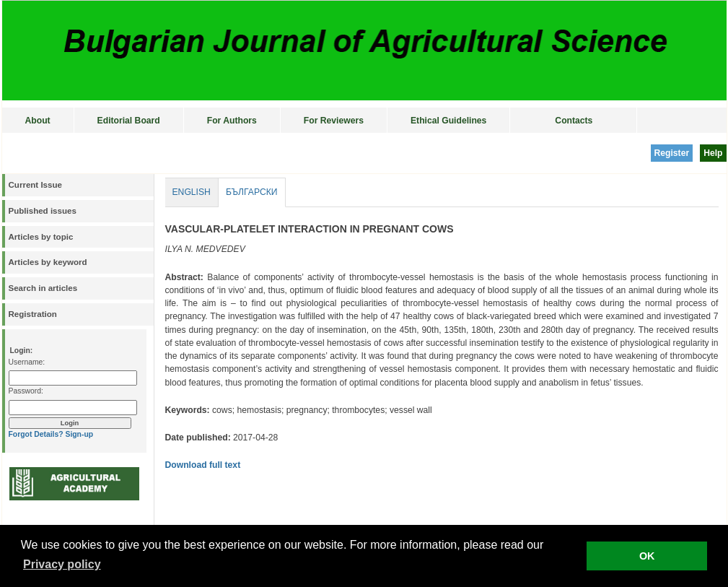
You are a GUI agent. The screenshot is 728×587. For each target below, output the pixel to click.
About (38, 121)
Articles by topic (41, 237)
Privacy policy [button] (62, 564)
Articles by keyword (48, 262)
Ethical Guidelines (448, 121)
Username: (27, 362)
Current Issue (35, 185)
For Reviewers (334, 121)
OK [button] (647, 556)
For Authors (232, 121)
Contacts (574, 121)
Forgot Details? (36, 434)
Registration (33, 314)
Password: (26, 391)
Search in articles (43, 288)
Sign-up (79, 434)
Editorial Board (129, 121)
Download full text (203, 465)
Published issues (43, 211)
